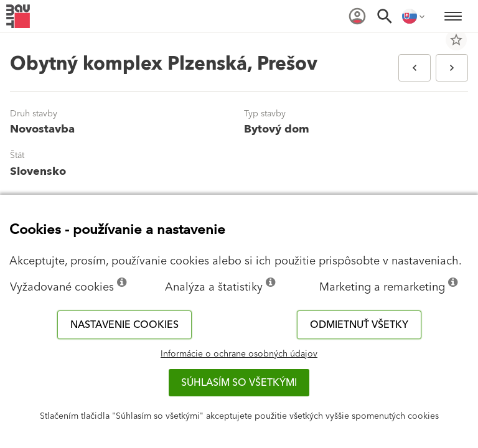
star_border (456, 40)
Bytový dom (277, 129)
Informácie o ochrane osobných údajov (239, 354)
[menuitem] (357, 16)
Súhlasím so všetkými (239, 383)
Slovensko (38, 171)
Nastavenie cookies (124, 325)
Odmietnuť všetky (359, 325)
